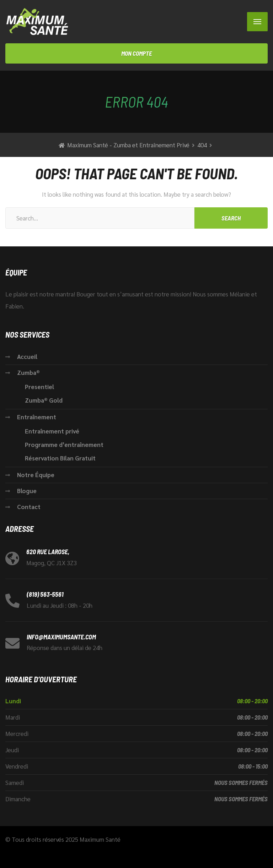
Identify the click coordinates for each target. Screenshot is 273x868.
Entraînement (37, 417)
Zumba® (28, 372)
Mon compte (136, 53)
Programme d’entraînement (65, 444)
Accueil (27, 356)
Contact (29, 507)
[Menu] (257, 22)
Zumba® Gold (44, 400)
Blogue (27, 491)
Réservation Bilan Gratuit (60, 458)
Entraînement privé (52, 431)
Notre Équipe (36, 475)
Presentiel (39, 387)
